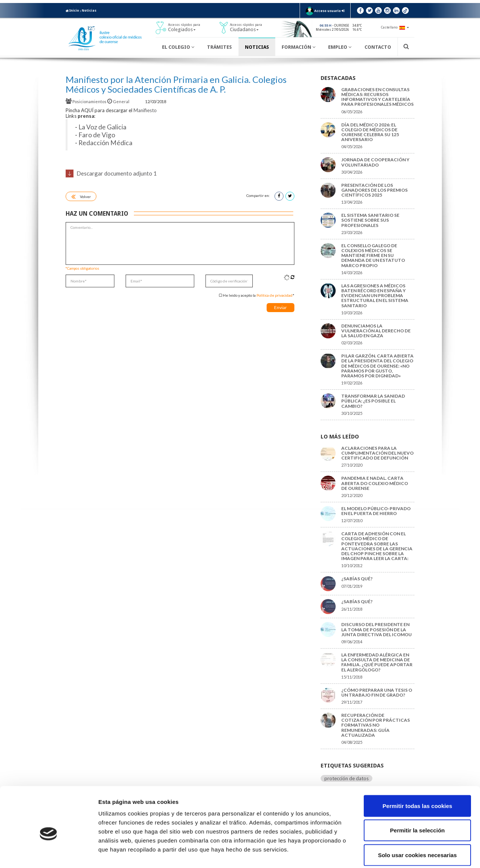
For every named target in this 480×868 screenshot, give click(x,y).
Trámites (219, 47)
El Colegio (178, 47)
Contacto (378, 47)
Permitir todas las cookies (417, 770)
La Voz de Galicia (102, 127)
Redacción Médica (105, 143)
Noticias (89, 11)
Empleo (340, 47)
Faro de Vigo (97, 135)
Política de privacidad (274, 295)
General (119, 101)
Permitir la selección (417, 794)
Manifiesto (145, 110)
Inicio (72, 11)
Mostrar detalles (403, 853)
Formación (298, 47)
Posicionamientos (86, 101)
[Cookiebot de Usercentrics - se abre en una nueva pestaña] (49, 853)
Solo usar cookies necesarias (417, 819)
